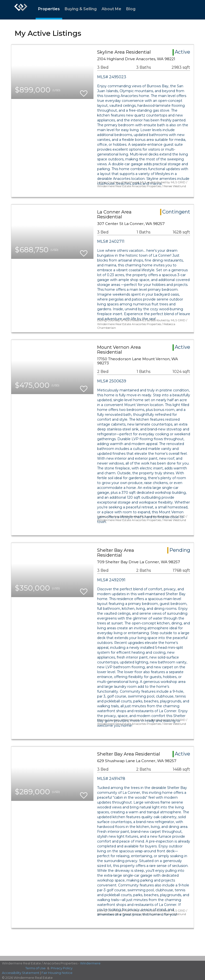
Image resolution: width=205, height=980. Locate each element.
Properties (49, 9)
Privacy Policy (62, 968)
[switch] (84, 91)
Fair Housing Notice (57, 973)
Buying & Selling (81, 9)
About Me (111, 9)
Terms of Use (36, 968)
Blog (131, 9)
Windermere (90, 963)
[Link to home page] (21, 10)
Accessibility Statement (21, 973)
